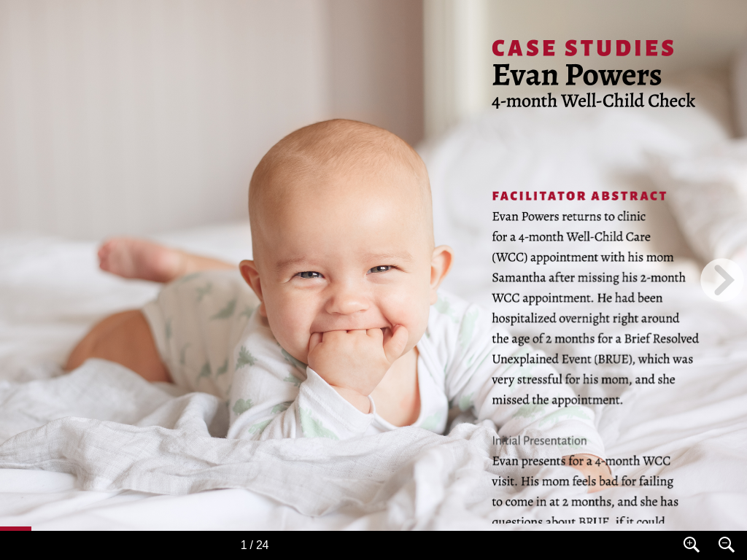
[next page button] (722, 280)
